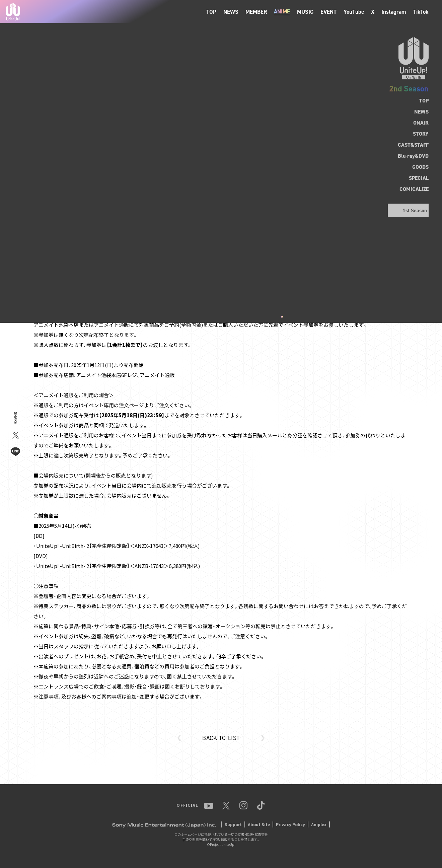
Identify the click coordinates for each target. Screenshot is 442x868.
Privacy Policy (290, 824)
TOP (211, 12)
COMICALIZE (414, 189)
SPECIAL (419, 178)
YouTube (354, 12)
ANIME (282, 12)
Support (233, 824)
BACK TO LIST (221, 738)
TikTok (421, 12)
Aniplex (319, 824)
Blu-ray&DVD (413, 156)
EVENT (328, 12)
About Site (259, 824)
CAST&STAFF (413, 145)
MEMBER (256, 12)
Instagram (394, 12)
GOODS (420, 167)
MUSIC (305, 12)
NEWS (231, 12)
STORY (421, 134)
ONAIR (421, 123)
